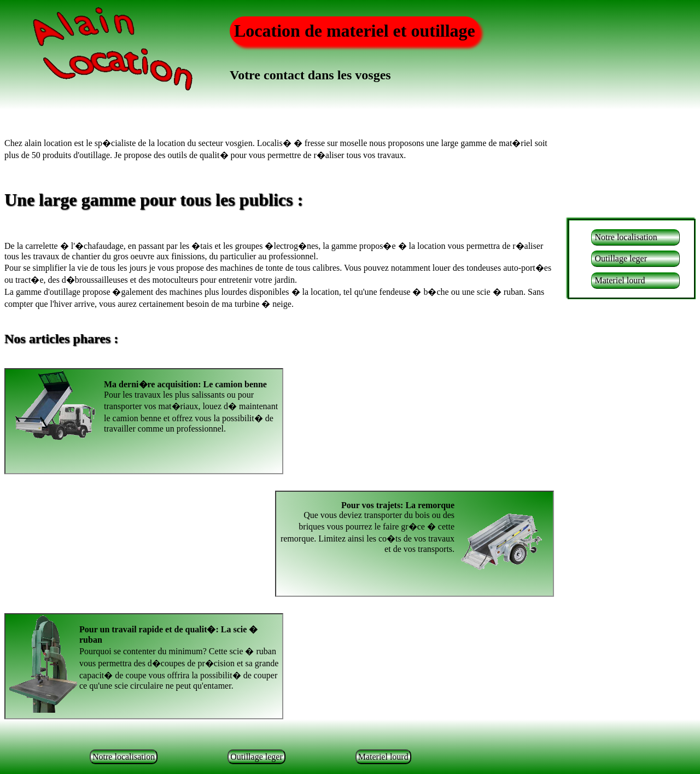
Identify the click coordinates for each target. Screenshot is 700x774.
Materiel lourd (620, 280)
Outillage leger (621, 258)
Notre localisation (626, 237)
